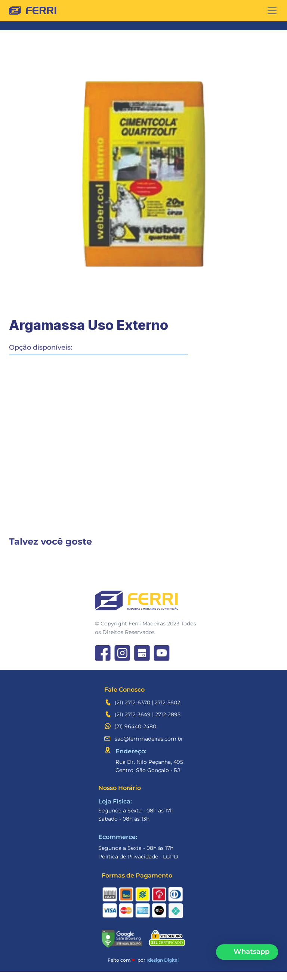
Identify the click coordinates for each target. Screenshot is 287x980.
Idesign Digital (163, 968)
